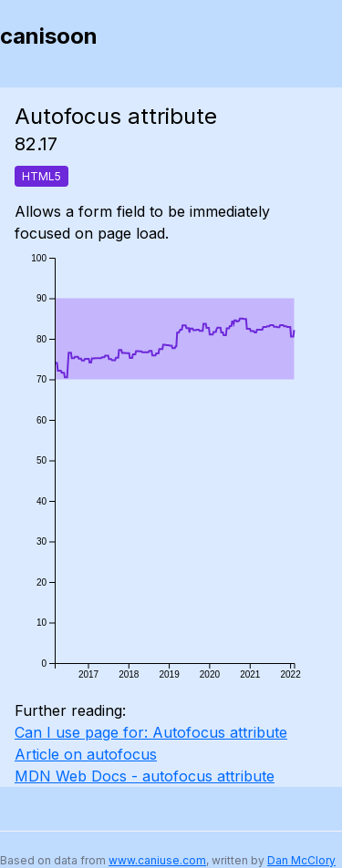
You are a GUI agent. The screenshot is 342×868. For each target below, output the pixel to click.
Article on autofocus (86, 754)
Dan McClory (301, 860)
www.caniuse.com (157, 860)
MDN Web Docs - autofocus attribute (145, 776)
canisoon (49, 36)
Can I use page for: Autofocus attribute (151, 732)
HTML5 (41, 176)
